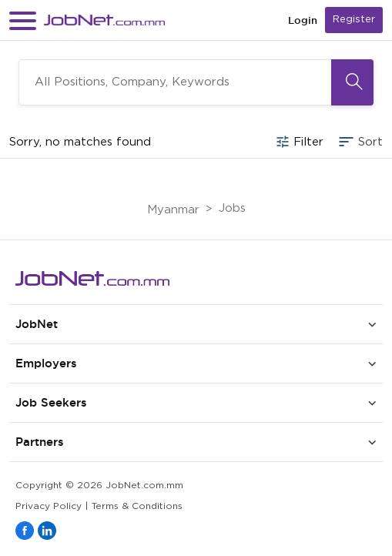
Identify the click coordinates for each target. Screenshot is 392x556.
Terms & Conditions (137, 506)
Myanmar (173, 210)
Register (354, 20)
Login (303, 20)
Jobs (232, 208)
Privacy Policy (49, 506)
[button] (23, 20)
